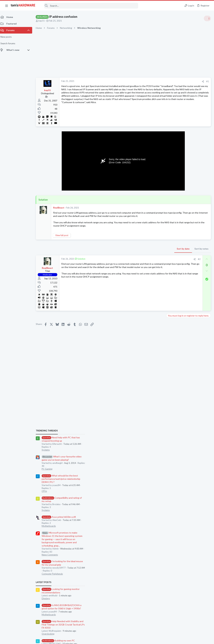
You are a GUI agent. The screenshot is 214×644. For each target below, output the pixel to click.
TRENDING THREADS (172, 178)
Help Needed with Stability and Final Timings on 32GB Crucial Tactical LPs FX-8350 (189, 372)
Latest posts (169, 329)
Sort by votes (149, 252)
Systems (171, 197)
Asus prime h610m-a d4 (185, 264)
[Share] (150, 81)
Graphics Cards (175, 410)
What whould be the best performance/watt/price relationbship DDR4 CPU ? (187, 226)
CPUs (170, 239)
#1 (155, 81)
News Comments (176, 302)
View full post (64, 239)
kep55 (43, 21)
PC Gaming (173, 216)
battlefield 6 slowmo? (183, 433)
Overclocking (174, 381)
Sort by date (130, 252)
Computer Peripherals (178, 321)
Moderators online (173, 447)
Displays (171, 346)
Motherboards (174, 273)
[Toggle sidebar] (207, 18)
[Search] (89, 6)
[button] (7, 6)
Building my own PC (184, 388)
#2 (147, 262)
